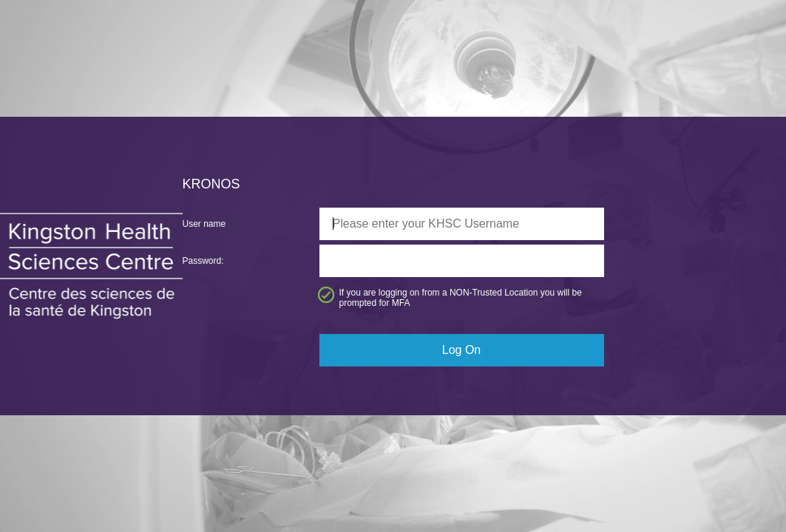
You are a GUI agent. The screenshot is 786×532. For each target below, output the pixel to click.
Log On (461, 350)
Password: (203, 261)
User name (204, 224)
